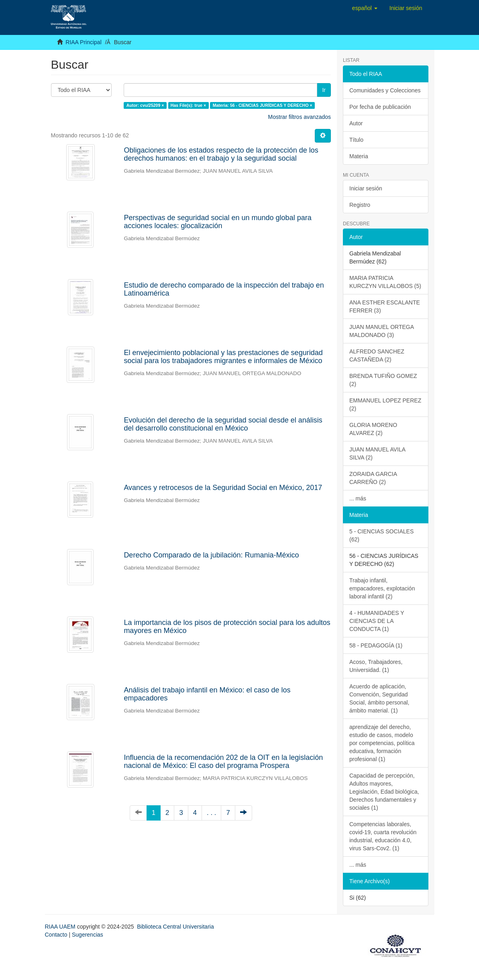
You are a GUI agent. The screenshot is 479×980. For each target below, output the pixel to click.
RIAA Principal (83, 42)
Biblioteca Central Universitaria (175, 927)
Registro (360, 205)
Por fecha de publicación (380, 107)
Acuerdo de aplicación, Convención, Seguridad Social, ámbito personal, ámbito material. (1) (379, 698)
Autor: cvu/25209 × (145, 105)
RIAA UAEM (61, 927)
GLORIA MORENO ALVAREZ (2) (373, 429)
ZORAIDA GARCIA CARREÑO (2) (373, 478)
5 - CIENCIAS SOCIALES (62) (381, 535)
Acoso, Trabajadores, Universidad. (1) (376, 666)
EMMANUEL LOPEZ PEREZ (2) (385, 404)
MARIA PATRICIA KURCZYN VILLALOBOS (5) (385, 282)
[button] (365, 8)
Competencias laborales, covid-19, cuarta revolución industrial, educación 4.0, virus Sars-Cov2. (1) (383, 836)
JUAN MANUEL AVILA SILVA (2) (377, 453)
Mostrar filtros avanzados (300, 117)
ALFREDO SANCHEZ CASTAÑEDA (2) (377, 355)
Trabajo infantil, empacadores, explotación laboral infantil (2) (382, 588)
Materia (359, 156)
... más (358, 498)
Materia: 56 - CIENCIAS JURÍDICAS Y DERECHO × (263, 105)
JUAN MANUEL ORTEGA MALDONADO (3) (382, 331)
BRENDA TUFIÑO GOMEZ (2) (383, 380)
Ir (324, 90)
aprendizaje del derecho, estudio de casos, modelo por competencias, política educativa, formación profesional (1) (382, 743)
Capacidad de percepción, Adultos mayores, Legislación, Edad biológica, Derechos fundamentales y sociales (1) (384, 792)
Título (356, 140)
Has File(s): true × (188, 105)
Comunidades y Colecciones (385, 90)
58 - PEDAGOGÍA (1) (376, 645)
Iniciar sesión (366, 188)
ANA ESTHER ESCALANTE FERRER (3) (385, 306)
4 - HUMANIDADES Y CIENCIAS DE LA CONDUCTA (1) (377, 621)
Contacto (56, 935)
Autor (356, 123)
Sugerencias (88, 935)
